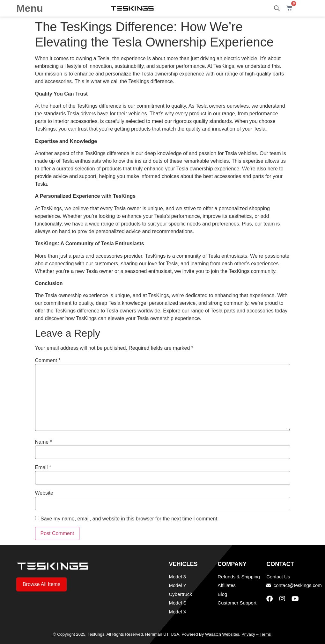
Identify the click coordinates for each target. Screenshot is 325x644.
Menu (30, 8)
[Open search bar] (277, 8)
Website (44, 493)
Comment (48, 361)
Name (44, 442)
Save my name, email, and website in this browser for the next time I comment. (129, 519)
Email (43, 468)
